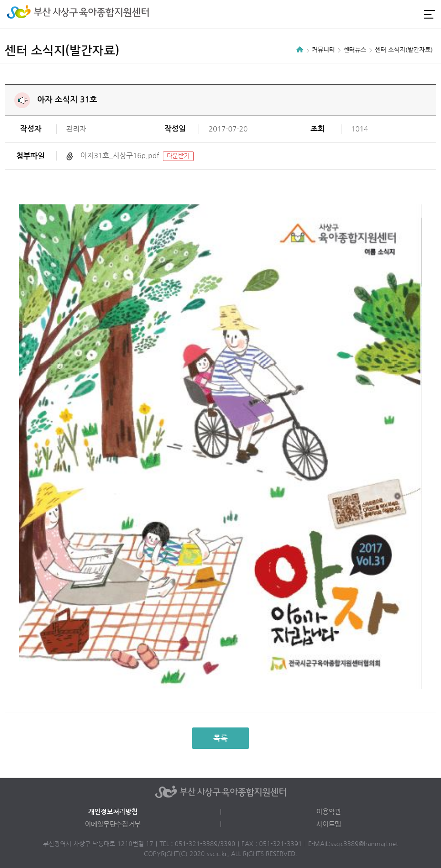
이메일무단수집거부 (113, 824)
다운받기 (178, 156)
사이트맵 (329, 824)
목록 (220, 738)
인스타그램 (395, 14)
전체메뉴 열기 (429, 14)
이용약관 (329, 812)
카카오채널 (411, 14)
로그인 (379, 14)
